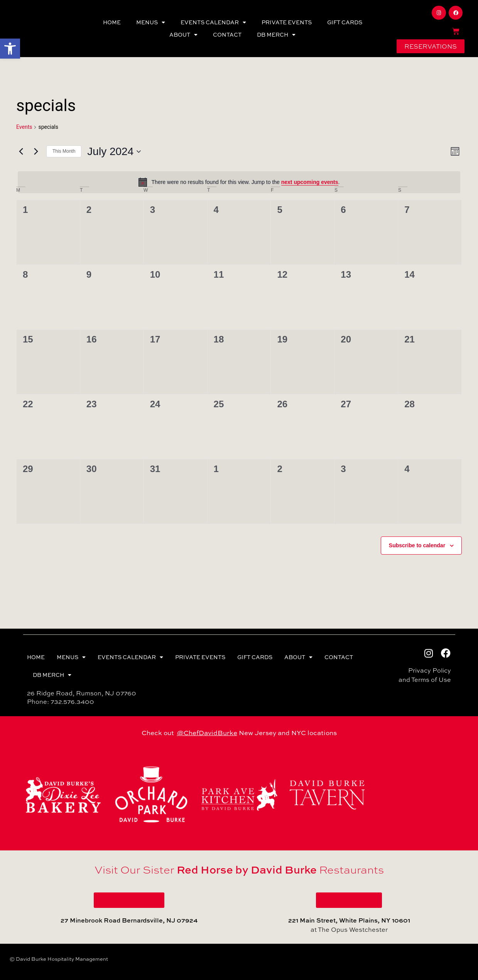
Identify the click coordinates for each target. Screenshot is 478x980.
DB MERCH (276, 35)
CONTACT (227, 35)
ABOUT (183, 35)
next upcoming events (310, 182)
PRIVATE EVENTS (287, 22)
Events (24, 127)
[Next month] (36, 152)
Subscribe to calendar (417, 545)
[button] (10, 49)
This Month (64, 151)
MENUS (151, 22)
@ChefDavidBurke (207, 733)
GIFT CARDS (345, 22)
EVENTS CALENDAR (213, 22)
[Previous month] (21, 152)
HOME (112, 22)
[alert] (239, 182)
